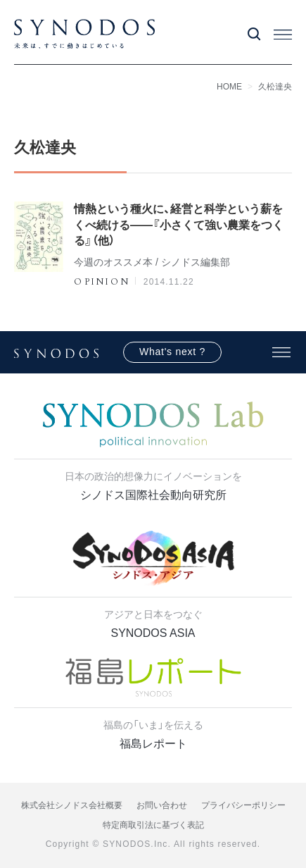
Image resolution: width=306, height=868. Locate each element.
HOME (229, 87)
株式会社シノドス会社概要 (72, 805)
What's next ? (172, 352)
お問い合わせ (162, 805)
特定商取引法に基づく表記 (153, 825)
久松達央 (275, 87)
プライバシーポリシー (243, 805)
